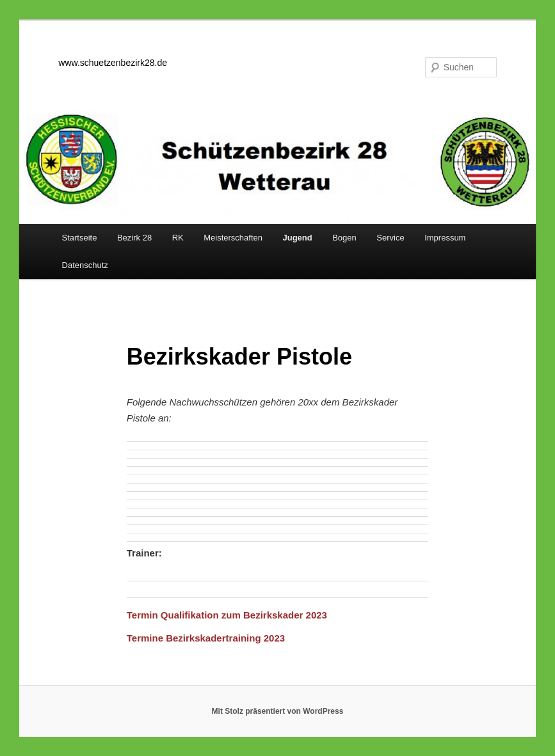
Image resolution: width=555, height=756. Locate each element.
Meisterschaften (233, 238)
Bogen (344, 238)
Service (390, 238)
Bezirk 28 (134, 238)
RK (178, 238)
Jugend (297, 238)
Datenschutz (85, 265)
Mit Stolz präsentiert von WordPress (278, 711)
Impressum (445, 238)
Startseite (80, 238)
